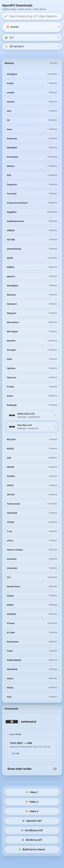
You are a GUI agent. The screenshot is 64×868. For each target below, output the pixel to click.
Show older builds (32, 769)
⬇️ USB (15, 754)
